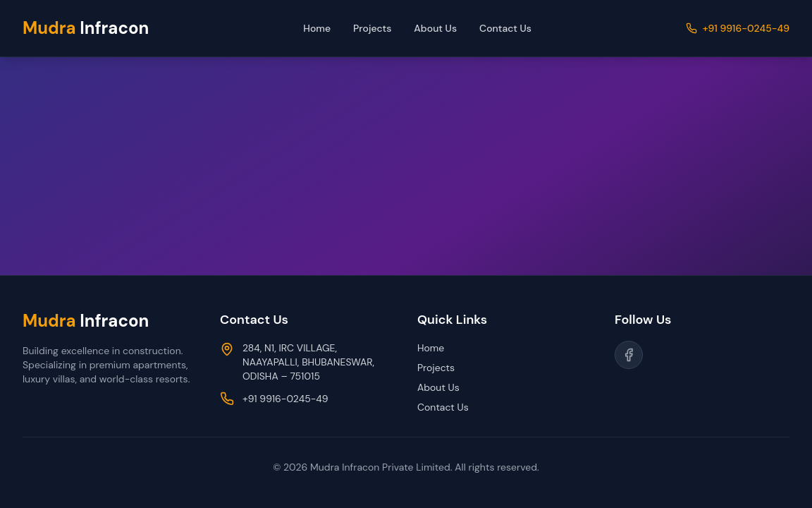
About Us (435, 28)
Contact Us (505, 28)
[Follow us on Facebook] (629, 355)
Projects (372, 28)
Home (317, 28)
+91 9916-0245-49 (746, 28)
